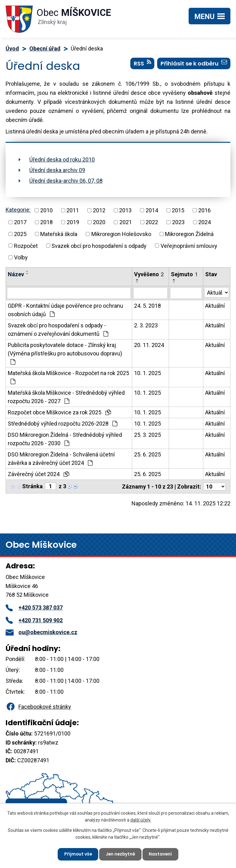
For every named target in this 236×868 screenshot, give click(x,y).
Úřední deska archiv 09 (57, 170)
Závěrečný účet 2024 (39, 474)
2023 (178, 222)
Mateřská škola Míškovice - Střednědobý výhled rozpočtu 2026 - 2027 (66, 397)
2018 (46, 222)
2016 (205, 210)
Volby (21, 257)
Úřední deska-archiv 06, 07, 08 (66, 181)
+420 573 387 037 (34, 608)
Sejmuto (184, 274)
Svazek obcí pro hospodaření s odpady (99, 246)
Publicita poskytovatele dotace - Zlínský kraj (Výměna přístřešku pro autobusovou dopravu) (65, 353)
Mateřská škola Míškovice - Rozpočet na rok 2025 (68, 377)
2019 (73, 222)
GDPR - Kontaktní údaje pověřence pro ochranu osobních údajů (65, 310)
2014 (152, 210)
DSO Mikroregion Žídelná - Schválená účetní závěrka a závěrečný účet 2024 (61, 459)
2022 (152, 222)
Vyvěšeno (149, 274)
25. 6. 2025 (147, 454)
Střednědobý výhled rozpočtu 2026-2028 (63, 424)
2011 (73, 210)
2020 (99, 222)
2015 (178, 210)
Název (16, 274)
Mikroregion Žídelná (189, 234)
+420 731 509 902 (34, 620)
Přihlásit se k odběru (194, 64)
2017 (20, 222)
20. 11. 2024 (149, 345)
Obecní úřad (45, 48)
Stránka (32, 486)
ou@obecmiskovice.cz (41, 632)
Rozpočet (26, 246)
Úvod (12, 48)
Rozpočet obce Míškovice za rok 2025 (59, 412)
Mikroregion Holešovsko (121, 234)
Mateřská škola (59, 234)
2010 (46, 210)
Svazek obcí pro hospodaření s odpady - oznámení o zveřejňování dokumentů (58, 330)
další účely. (141, 820)
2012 (99, 210)
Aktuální (215, 306)
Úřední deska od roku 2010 (62, 159)
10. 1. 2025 (147, 373)
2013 (125, 210)
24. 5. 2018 (147, 306)
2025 (20, 234)
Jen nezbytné (121, 854)
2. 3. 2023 (146, 325)
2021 (126, 222)
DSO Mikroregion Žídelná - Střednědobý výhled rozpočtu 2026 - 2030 (65, 439)
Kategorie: (18, 210)
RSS (142, 64)
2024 (205, 222)
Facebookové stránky (38, 707)
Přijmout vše (77, 854)
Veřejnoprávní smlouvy (189, 246)
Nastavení (162, 854)
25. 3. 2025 (147, 435)
